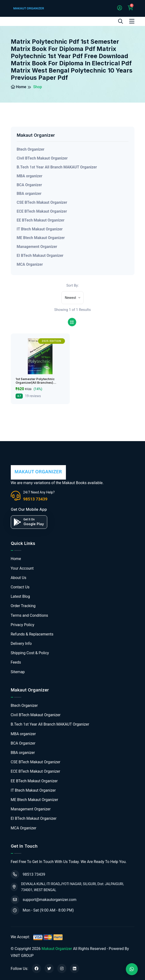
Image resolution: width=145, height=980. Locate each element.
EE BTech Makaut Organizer (41, 220)
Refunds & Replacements (32, 634)
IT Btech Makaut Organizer (40, 229)
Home (19, 87)
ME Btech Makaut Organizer (41, 238)
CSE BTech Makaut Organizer (42, 202)
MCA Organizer (30, 264)
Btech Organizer (31, 149)
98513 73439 (35, 499)
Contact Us (20, 587)
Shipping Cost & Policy (30, 653)
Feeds (16, 662)
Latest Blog (20, 596)
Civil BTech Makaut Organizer (42, 158)
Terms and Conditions (29, 615)
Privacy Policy (23, 625)
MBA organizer (30, 176)
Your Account (22, 568)
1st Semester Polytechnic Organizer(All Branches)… (36, 381)
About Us (19, 578)
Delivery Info (21, 644)
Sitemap (18, 672)
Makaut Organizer (57, 949)
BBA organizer (29, 194)
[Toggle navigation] (132, 21)
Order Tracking (23, 606)
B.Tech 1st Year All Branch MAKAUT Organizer (57, 167)
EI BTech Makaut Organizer (40, 256)
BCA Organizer (29, 185)
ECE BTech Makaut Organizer (42, 211)
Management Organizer (37, 247)
